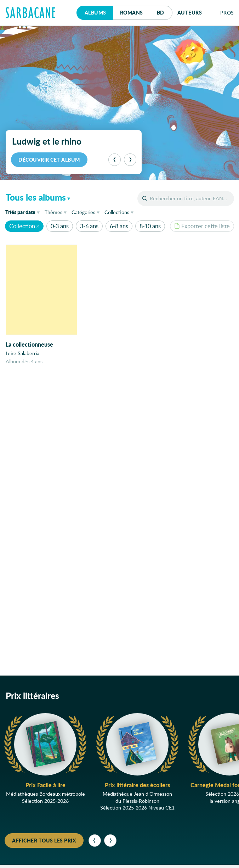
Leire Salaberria (22, 353)
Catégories (83, 212)
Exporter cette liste (202, 226)
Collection (22, 226)
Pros (227, 13)
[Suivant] (130, 160)
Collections (117, 212)
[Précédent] (115, 160)
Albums (95, 12)
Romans (132, 12)
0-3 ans (60, 226)
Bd (165, 11)
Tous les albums (36, 197)
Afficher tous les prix (44, 840)
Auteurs (190, 12)
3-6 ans (89, 226)
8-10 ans (150, 226)
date (24, 212)
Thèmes (53, 212)
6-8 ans (119, 226)
